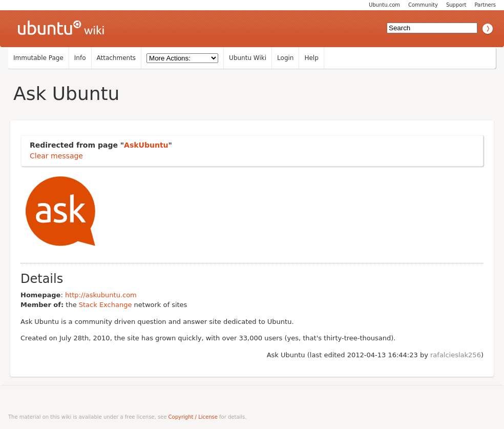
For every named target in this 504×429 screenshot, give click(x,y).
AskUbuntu (146, 145)
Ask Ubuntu (66, 94)
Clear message (56, 156)
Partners (485, 5)
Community (423, 5)
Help (311, 58)
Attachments (117, 58)
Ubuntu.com (384, 5)
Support (456, 5)
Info (80, 58)
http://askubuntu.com (101, 295)
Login (285, 58)
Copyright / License (193, 417)
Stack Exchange (106, 305)
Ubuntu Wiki (248, 58)
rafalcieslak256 (456, 355)
